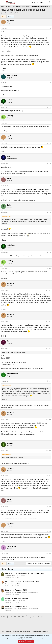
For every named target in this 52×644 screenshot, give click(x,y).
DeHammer (8, 576)
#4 (50, 123)
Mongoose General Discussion (30, 592)
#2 (50, 83)
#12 (50, 322)
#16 (50, 451)
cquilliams (6, 13)
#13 (50, 348)
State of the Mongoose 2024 (16, 590)
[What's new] (46, 2)
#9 (50, 253)
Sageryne (8, 584)
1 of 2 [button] (4, 16)
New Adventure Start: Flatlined (17, 598)
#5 (50, 143)
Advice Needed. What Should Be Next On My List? (24, 574)
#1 (50, 28)
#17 (50, 476)
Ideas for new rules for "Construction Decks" (22, 582)
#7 (50, 186)
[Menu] (3, 2)
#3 (50, 107)
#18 (50, 507)
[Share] (48, 28)
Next (11, 16)
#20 (50, 554)
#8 (50, 212)
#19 (50, 531)
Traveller (23, 576)
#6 (50, 164)
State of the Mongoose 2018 (16, 607)
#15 (50, 420)
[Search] (50, 2)
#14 (50, 381)
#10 (50, 268)
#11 (50, 291)
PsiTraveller (8, 600)
